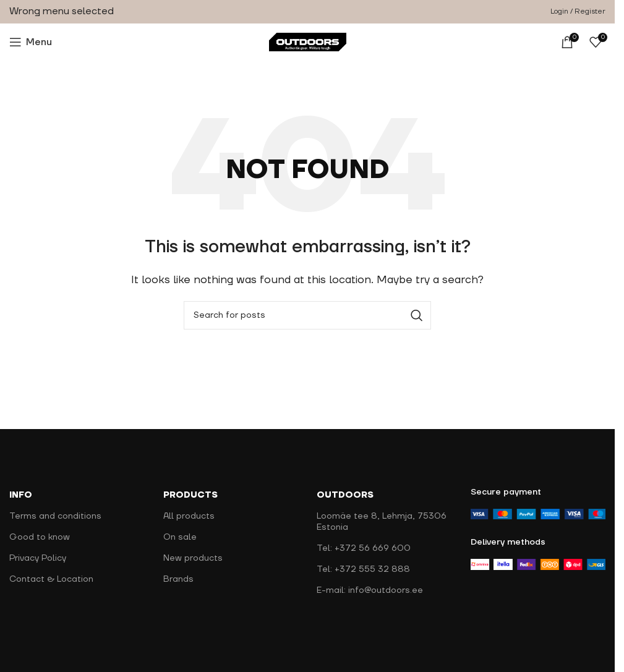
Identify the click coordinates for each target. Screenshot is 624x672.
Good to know (40, 537)
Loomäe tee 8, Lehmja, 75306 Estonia (382, 522)
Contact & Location (51, 579)
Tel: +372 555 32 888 (363, 569)
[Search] (307, 315)
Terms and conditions (55, 516)
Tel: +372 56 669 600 (364, 548)
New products (193, 558)
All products (189, 516)
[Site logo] (308, 41)
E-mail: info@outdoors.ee (370, 590)
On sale (180, 537)
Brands (178, 579)
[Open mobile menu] (31, 42)
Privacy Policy (38, 558)
